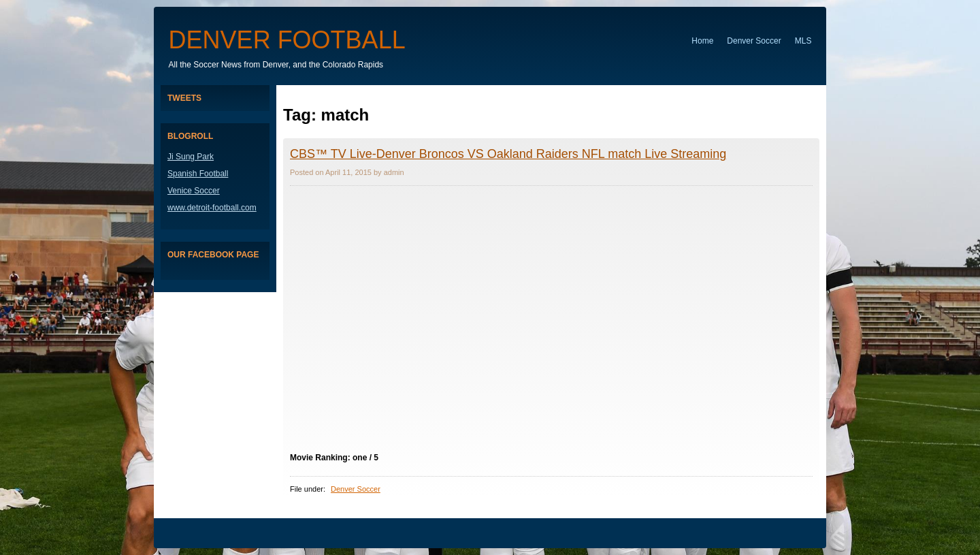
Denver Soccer (754, 41)
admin (394, 172)
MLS (803, 41)
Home (702, 41)
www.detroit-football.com (212, 208)
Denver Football (287, 40)
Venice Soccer (194, 191)
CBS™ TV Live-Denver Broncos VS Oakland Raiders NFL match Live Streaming (508, 154)
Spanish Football (198, 174)
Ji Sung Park (191, 157)
